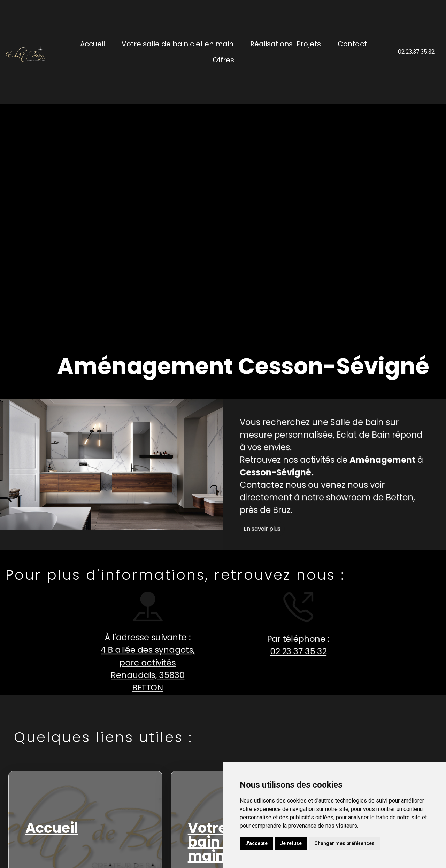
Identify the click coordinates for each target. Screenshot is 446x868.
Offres (223, 60)
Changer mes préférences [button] (344, 843)
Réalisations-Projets (286, 44)
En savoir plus (272, 539)
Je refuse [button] (291, 843)
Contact (352, 44)
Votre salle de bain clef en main (178, 44)
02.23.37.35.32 (416, 52)
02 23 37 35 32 (288, 652)
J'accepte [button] (256, 843)
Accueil (93, 44)
